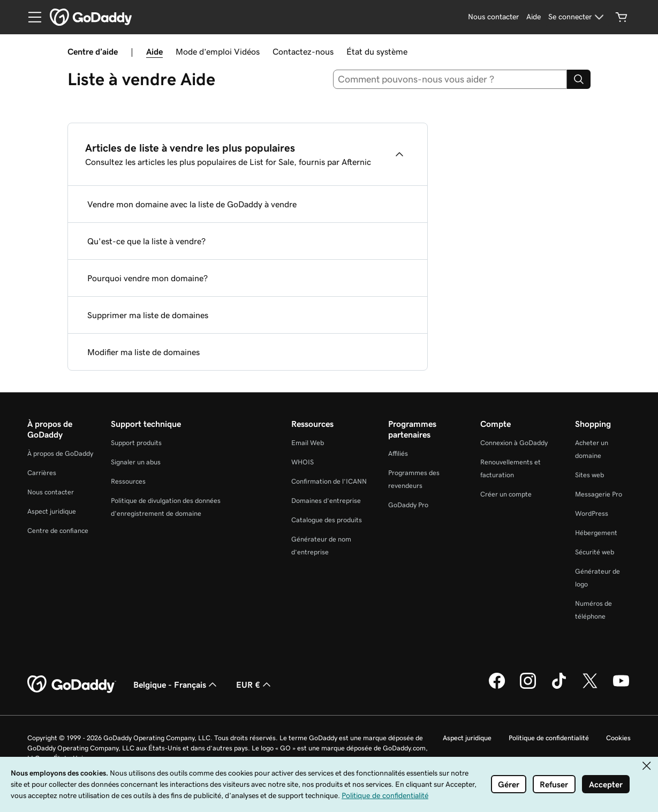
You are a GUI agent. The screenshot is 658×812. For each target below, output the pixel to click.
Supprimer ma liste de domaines (148, 315)
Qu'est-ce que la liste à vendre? (146, 241)
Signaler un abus (136, 462)
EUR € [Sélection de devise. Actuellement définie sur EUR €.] (255, 685)
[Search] (579, 79)
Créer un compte (506, 494)
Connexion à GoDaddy (514, 443)
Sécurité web (595, 552)
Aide (154, 51)
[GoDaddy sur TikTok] (559, 687)
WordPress (592, 513)
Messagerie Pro (599, 494)
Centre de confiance (58, 531)
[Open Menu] (31, 17)
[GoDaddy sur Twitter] (590, 687)
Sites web (589, 475)
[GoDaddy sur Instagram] (528, 687)
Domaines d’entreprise (326, 501)
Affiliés (398, 453)
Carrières (42, 473)
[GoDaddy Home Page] (72, 685)
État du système (377, 51)
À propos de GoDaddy (60, 453)
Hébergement (596, 533)
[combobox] (450, 79)
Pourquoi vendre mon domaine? (148, 278)
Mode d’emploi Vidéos (218, 51)
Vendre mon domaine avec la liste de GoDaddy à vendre (192, 204)
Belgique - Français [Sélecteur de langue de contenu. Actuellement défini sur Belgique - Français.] (176, 685)
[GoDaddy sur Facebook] (497, 687)
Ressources (128, 481)
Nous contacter (51, 492)
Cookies (618, 738)
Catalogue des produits (327, 520)
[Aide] (534, 17)
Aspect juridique (52, 511)
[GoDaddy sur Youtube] (621, 687)
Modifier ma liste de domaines (143, 352)
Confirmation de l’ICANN (329, 481)
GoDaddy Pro (408, 505)
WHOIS (302, 462)
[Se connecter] (577, 17)
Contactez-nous (303, 51)
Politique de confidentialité (549, 738)
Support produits (136, 443)
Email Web (308, 443)
